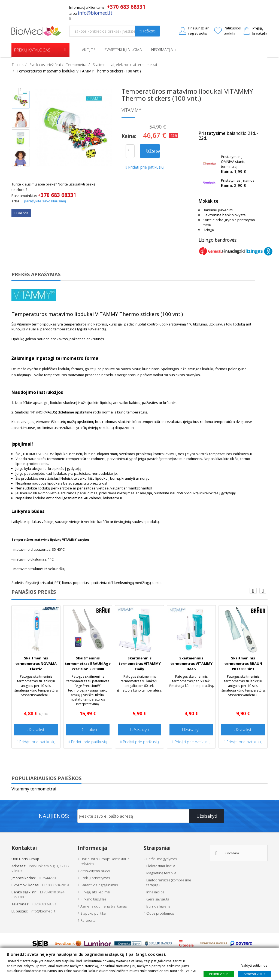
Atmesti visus (254, 973)
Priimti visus (219, 973)
